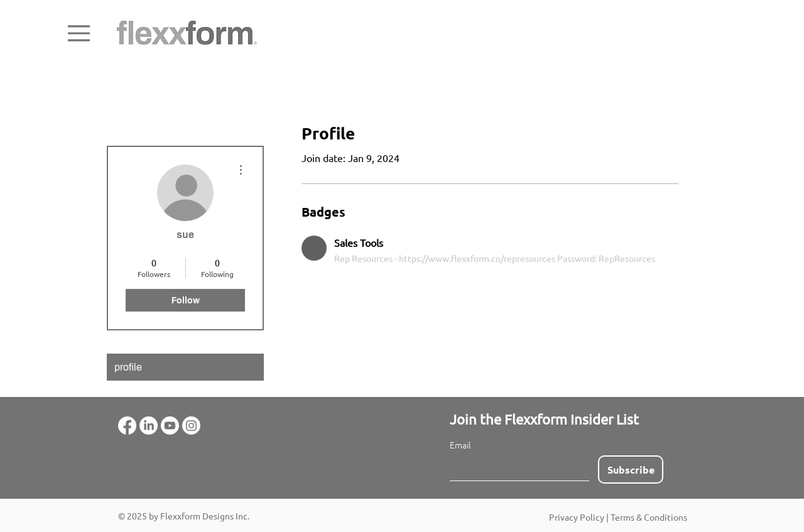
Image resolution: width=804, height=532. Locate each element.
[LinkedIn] (149, 426)
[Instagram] (191, 426)
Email (460, 445)
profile (128, 367)
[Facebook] (127, 426)
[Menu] (79, 33)
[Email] (516, 468)
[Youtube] (170, 426)
